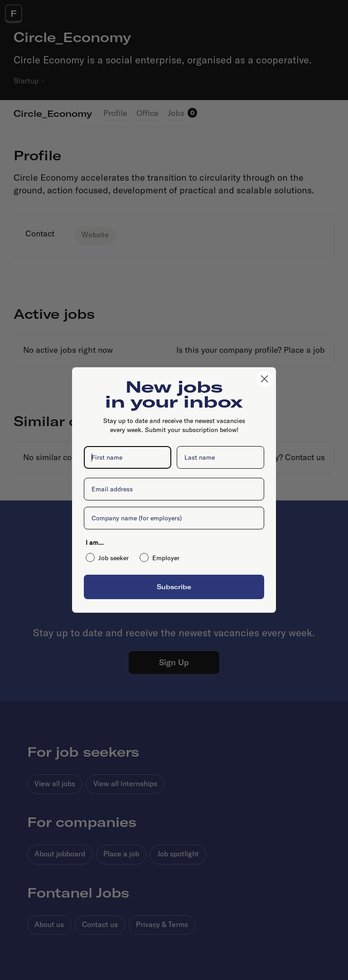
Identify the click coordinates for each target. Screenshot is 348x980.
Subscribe (174, 587)
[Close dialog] (264, 379)
